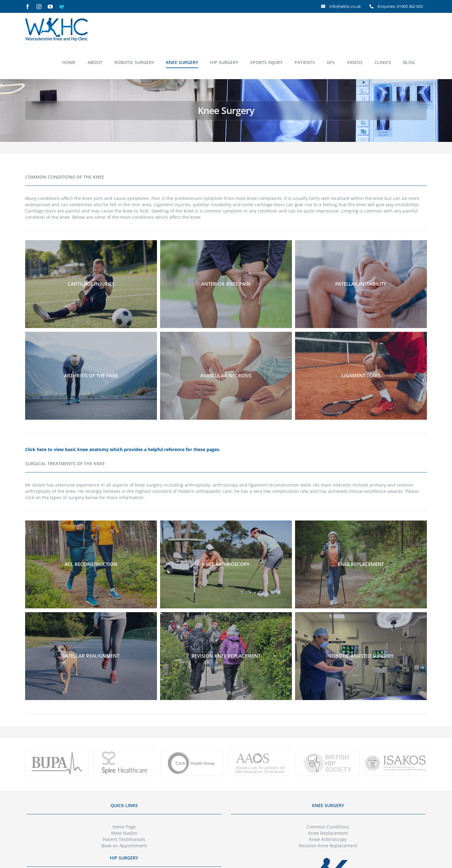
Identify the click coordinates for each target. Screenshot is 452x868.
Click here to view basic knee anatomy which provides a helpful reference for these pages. (123, 449)
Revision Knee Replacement (328, 846)
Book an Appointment (124, 846)
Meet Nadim (124, 833)
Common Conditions (328, 827)
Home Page (124, 827)
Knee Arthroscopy (328, 839)
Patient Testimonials (124, 839)
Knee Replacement (328, 833)
